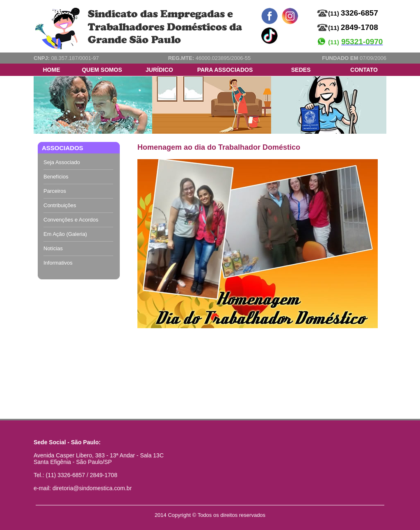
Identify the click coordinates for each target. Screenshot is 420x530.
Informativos (58, 263)
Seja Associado (62, 162)
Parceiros (55, 191)
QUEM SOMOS (102, 70)
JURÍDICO (159, 70)
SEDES (301, 70)
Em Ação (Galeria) (65, 234)
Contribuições (60, 205)
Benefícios (56, 177)
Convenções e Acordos (71, 220)
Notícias (53, 248)
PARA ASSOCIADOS (225, 70)
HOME (52, 70)
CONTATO (364, 70)
